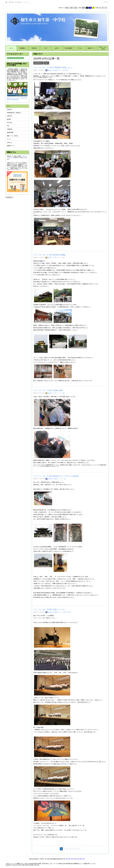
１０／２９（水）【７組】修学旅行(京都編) (49, 255)
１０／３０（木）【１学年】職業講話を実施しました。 (54, 68)
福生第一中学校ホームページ (19, 2)
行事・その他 (67, 612)
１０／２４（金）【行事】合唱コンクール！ (50, 609)
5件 (46, 63)
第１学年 (66, 70)
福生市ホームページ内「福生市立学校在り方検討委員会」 (17, 99)
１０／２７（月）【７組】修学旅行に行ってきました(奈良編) (56, 476)
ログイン (106, 2)
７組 (63, 257)
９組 (63, 393)
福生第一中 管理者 (52, 70)
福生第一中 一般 (51, 257)
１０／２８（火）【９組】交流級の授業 (48, 390)
